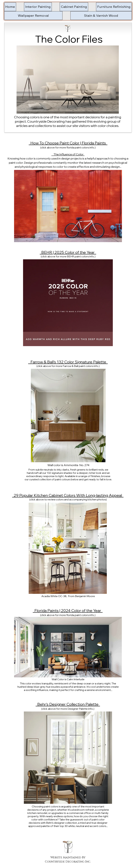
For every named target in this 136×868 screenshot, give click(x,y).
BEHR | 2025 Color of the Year (68, 252)
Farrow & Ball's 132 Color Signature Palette (68, 362)
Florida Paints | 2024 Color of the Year (68, 611)
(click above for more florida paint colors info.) (68, 147)
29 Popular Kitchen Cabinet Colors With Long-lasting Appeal (68, 495)
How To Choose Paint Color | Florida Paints (68, 143)
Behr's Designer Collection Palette (68, 704)
